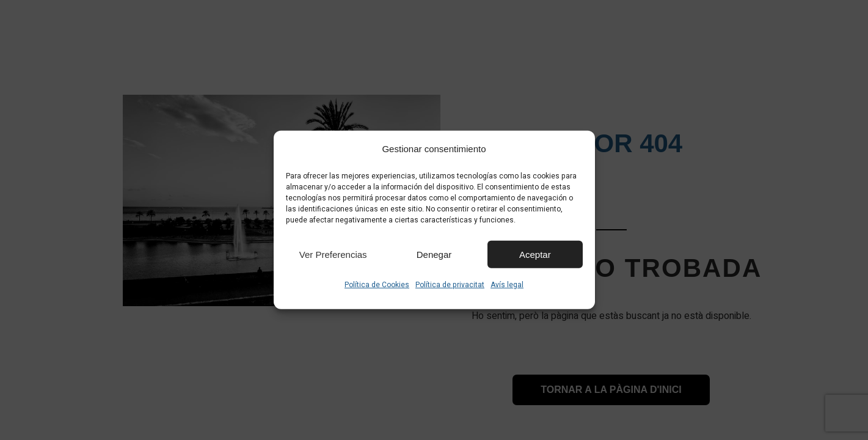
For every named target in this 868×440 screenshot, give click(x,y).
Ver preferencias (333, 254)
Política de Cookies (377, 285)
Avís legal (507, 285)
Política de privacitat (450, 285)
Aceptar (535, 254)
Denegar (434, 254)
